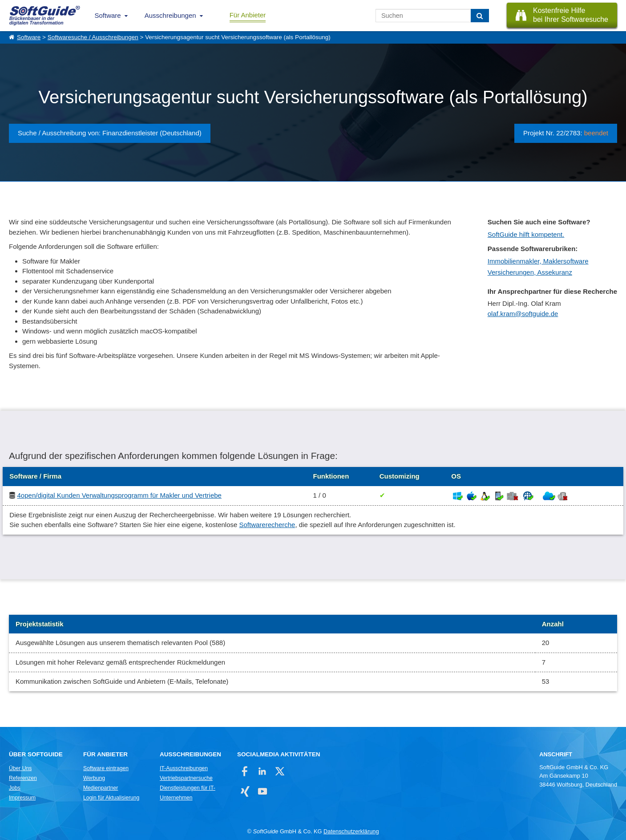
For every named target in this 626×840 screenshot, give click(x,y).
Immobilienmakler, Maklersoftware (538, 261)
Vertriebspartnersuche (186, 778)
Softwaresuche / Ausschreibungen (93, 37)
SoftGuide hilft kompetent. (526, 234)
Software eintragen (106, 768)
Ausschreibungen (170, 15)
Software (108, 15)
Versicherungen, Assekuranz (530, 272)
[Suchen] (480, 16)
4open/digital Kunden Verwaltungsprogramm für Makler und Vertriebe (119, 495)
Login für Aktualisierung (111, 798)
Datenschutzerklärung (351, 831)
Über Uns (20, 768)
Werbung (94, 778)
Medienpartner (101, 788)
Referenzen (23, 778)
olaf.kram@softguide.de (523, 314)
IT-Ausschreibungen (184, 768)
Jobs (15, 788)
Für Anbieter (248, 15)
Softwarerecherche (267, 525)
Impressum (22, 798)
